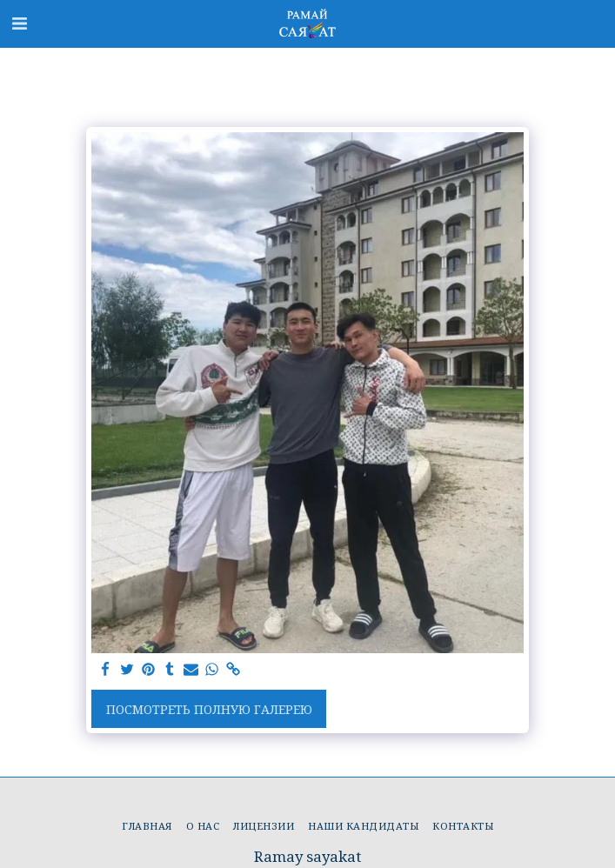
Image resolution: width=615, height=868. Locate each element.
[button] (19, 23)
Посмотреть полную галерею (209, 709)
